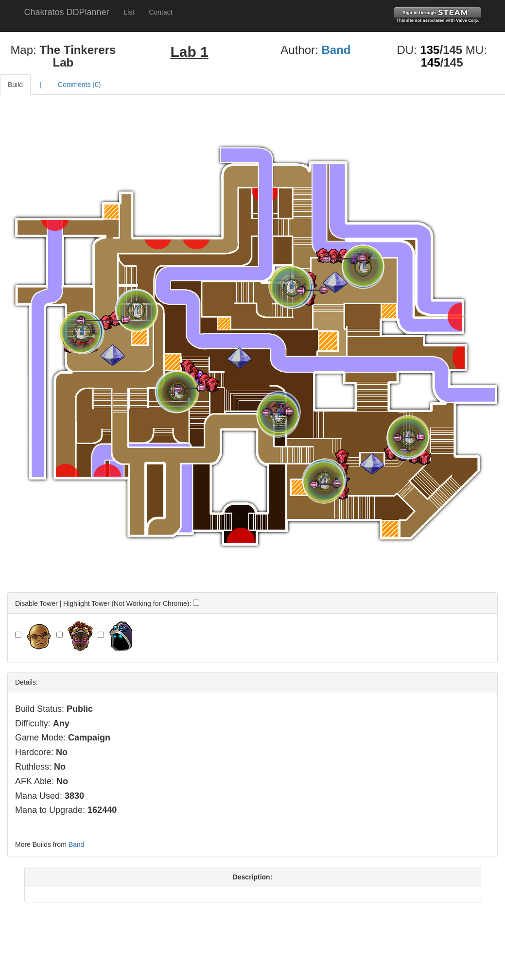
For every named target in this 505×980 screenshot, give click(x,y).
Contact (160, 12)
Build (15, 85)
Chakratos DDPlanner (67, 12)
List (129, 12)
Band (336, 50)
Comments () (79, 85)
